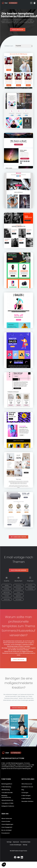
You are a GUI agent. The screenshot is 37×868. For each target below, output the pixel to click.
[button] (4, 865)
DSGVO (30, 585)
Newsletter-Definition (27, 801)
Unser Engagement (7, 827)
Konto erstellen (18, 30)
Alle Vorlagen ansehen (19, 570)
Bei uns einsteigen (7, 830)
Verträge (9, 842)
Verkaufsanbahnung (7, 800)
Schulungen (25, 793)
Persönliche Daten (25, 842)
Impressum (16, 842)
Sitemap (25, 845)
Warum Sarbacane (7, 818)
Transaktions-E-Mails (7, 803)
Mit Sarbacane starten (18, 537)
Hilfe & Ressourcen (27, 784)
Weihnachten (7, 592)
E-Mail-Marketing (6, 787)
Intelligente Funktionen (8, 806)
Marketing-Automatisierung (6, 796)
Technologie (18, 599)
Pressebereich (6, 833)
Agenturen (18, 596)
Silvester (7, 596)
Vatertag (7, 585)
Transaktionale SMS (7, 793)
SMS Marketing (6, 790)
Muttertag (7, 589)
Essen (18, 592)
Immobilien (18, 589)
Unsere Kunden (6, 821)
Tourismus (18, 585)
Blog (23, 790)
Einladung (30, 589)
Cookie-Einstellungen (16, 845)
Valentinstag (7, 599)
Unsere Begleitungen (7, 824)
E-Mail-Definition (26, 798)
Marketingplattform (7, 784)
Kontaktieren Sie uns (19, 708)
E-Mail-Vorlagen (26, 795)
